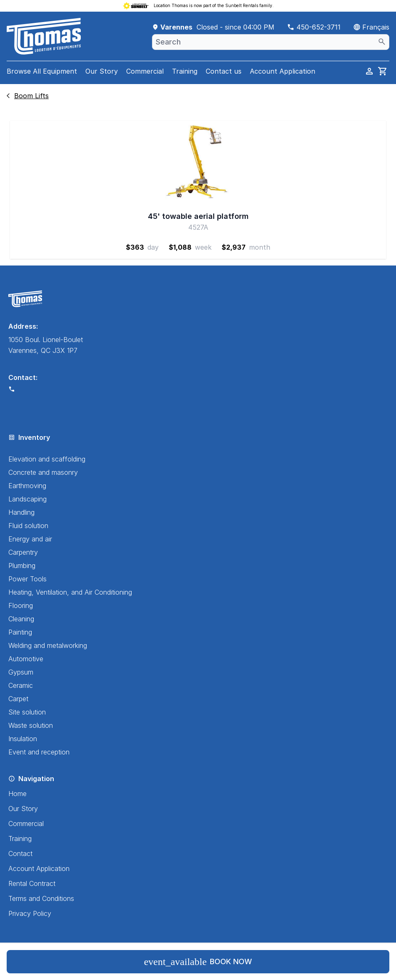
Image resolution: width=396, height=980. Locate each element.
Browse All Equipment (42, 71)
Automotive (26, 659)
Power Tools (27, 579)
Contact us (224, 71)
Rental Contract (32, 883)
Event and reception (39, 752)
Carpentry (23, 552)
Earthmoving (27, 486)
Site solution (27, 712)
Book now (198, 962)
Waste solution (31, 725)
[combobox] (271, 42)
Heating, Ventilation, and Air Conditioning (70, 592)
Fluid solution (28, 526)
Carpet (18, 699)
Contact (20, 853)
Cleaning (21, 619)
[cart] (383, 71)
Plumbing (22, 566)
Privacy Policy (30, 913)
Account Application (283, 71)
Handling (21, 512)
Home (17, 794)
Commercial (145, 71)
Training (185, 71)
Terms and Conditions (41, 898)
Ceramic (21, 685)
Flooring (21, 605)
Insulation (23, 739)
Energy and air (30, 539)
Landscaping (27, 499)
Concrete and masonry (43, 472)
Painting (20, 632)
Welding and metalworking (48, 645)
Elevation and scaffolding (47, 459)
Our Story (102, 71)
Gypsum (21, 672)
